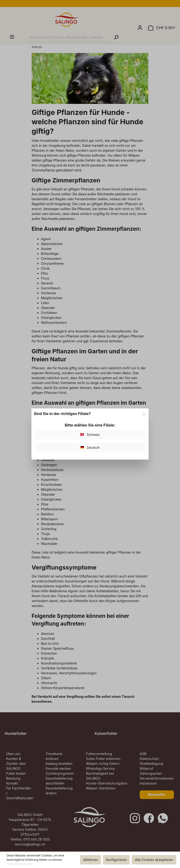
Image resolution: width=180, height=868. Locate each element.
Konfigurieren (116, 860)
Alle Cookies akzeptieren (154, 860)
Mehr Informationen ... (21, 864)
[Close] (144, 413)
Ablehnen (91, 860)
